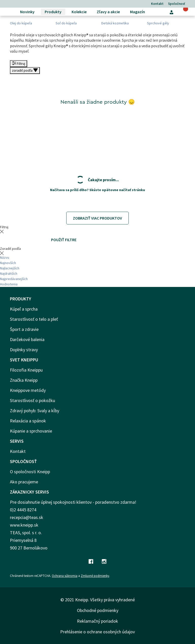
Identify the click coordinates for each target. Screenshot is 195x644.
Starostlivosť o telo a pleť (34, 319)
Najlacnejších (10, 268)
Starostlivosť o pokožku (32, 400)
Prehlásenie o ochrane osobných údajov (97, 632)
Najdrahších (9, 273)
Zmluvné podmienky (95, 576)
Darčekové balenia (27, 339)
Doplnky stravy (24, 350)
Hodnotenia (9, 284)
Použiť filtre (64, 240)
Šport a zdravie (24, 329)
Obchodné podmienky (98, 610)
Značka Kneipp (24, 380)
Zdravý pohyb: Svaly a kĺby (35, 411)
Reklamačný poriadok (97, 621)
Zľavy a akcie (108, 12)
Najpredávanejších (14, 279)
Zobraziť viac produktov (97, 218)
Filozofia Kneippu (26, 370)
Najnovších (8, 263)
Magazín (137, 12)
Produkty (53, 12)
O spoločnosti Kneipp (30, 472)
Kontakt (157, 4)
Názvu (5, 257)
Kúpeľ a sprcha (24, 309)
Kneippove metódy (28, 390)
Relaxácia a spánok (28, 421)
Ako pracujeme (24, 482)
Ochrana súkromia (65, 576)
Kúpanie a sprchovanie (31, 431)
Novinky (27, 12)
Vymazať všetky (22, 240)
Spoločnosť (177, 4)
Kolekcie (79, 12)
